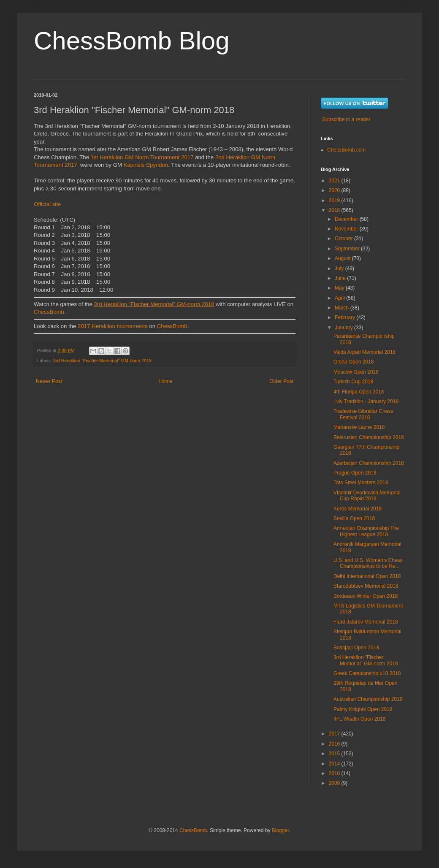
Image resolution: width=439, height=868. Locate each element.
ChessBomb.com (346, 150)
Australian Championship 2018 (368, 699)
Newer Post (49, 381)
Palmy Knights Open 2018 (363, 709)
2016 (335, 744)
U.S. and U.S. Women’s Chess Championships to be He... (368, 563)
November (347, 229)
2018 (335, 210)
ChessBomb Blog (132, 41)
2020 (335, 190)
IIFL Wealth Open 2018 (359, 719)
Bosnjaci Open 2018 (356, 648)
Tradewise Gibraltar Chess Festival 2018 (363, 414)
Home (166, 381)
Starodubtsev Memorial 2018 (366, 586)
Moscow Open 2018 (356, 372)
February (346, 317)
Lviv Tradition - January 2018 (366, 401)
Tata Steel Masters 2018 (361, 483)
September (348, 249)
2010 (335, 773)
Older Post (281, 381)
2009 (335, 783)
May (340, 288)
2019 (335, 201)
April (340, 298)
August (343, 258)
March (343, 308)
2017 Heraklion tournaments (112, 326)
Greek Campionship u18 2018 (367, 673)
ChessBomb (172, 326)
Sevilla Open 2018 (354, 518)
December (347, 219)
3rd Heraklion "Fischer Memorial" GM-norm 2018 (102, 361)
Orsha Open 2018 (354, 362)
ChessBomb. (50, 312)
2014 (335, 764)
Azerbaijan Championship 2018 (369, 463)
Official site (47, 204)
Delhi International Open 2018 (367, 576)
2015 (335, 754)
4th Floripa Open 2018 (359, 392)
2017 (335, 734)
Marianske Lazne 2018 (359, 427)
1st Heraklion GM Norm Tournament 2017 (142, 157)
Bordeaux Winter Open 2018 (366, 596)
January (344, 328)
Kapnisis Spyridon (146, 165)
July (340, 269)
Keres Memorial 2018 (358, 509)
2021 (335, 181)
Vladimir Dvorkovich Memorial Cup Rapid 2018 (367, 496)
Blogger (280, 830)
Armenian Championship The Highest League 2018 (366, 531)
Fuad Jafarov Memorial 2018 (366, 622)
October (344, 239)
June (341, 278)
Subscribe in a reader (346, 119)
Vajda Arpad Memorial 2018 (364, 352)
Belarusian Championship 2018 (369, 437)
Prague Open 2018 (355, 473)
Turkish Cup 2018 (353, 382)
